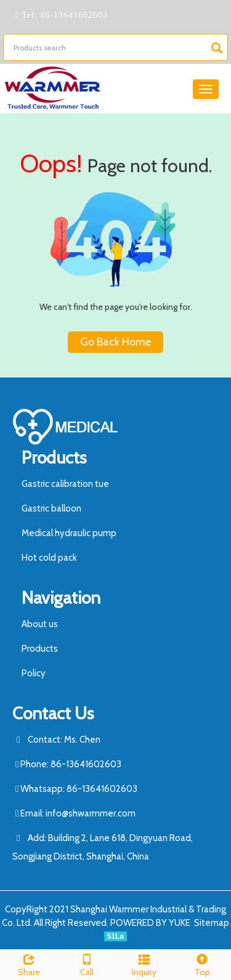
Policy (34, 673)
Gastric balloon (51, 508)
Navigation (61, 598)
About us (40, 624)
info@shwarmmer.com (91, 813)
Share (29, 964)
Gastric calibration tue (65, 484)
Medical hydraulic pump (69, 533)
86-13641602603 (73, 15)
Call (87, 964)
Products (54, 457)
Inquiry (145, 964)
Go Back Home (115, 342)
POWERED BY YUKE (151, 923)
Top (202, 964)
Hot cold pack (49, 558)
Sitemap (212, 923)
